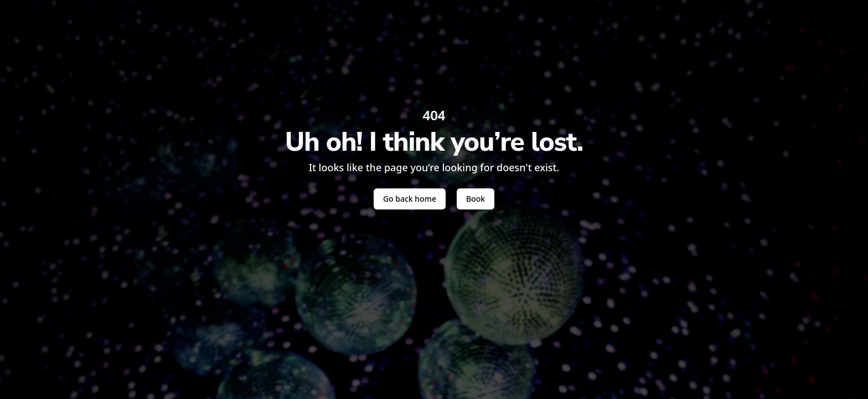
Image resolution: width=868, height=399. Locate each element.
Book (476, 199)
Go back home (410, 199)
